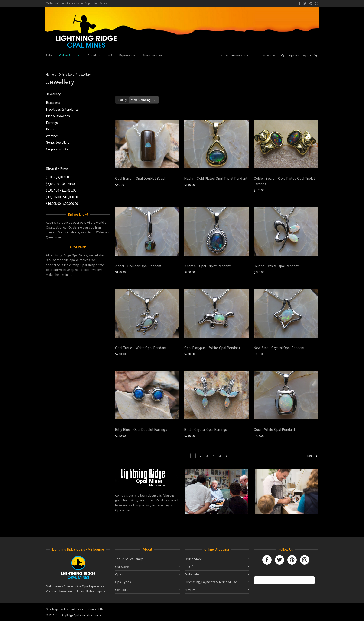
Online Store (70, 55)
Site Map (52, 609)
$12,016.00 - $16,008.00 (62, 197)
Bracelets (53, 103)
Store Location (268, 55)
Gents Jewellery (58, 142)
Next (313, 456)
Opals (119, 574)
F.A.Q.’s (189, 567)
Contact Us (123, 590)
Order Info (192, 574)
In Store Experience (121, 55)
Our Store (122, 567)
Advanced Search (73, 609)
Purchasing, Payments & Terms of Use (211, 582)
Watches (52, 136)
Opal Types (123, 582)
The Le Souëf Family (129, 559)
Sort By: (123, 100)
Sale (49, 55)
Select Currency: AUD (235, 55)
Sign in (293, 55)
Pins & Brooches (58, 116)
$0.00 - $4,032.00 (57, 177)
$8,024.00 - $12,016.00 (61, 190)
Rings (50, 129)
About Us (94, 55)
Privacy (190, 590)
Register (306, 55)
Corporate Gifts (57, 149)
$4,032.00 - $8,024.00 (60, 184)
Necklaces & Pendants (62, 109)
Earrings (52, 123)
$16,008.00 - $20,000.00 (62, 204)
